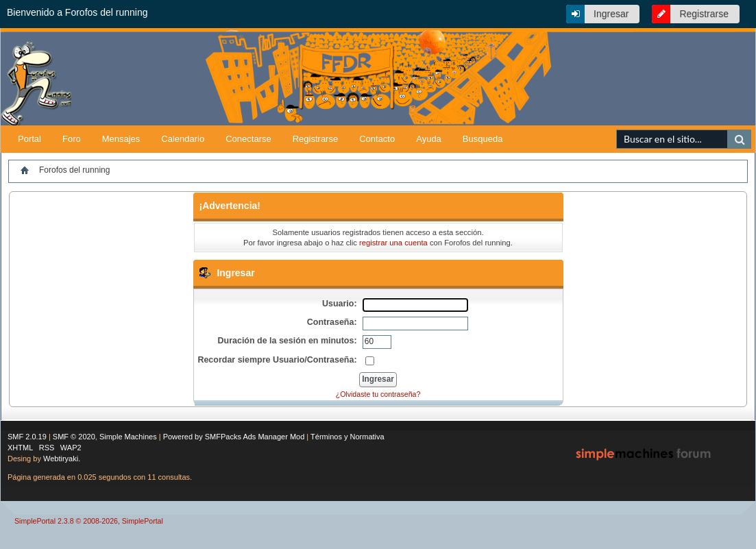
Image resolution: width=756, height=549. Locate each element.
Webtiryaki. (62, 459)
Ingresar (611, 14)
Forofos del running (74, 170)
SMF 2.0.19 (27, 437)
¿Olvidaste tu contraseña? (378, 394)
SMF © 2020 (74, 437)
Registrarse (704, 14)
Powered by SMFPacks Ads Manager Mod (234, 437)
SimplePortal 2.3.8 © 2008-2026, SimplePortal (89, 521)
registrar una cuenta (393, 243)
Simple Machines (128, 437)
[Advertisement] (595, 104)
